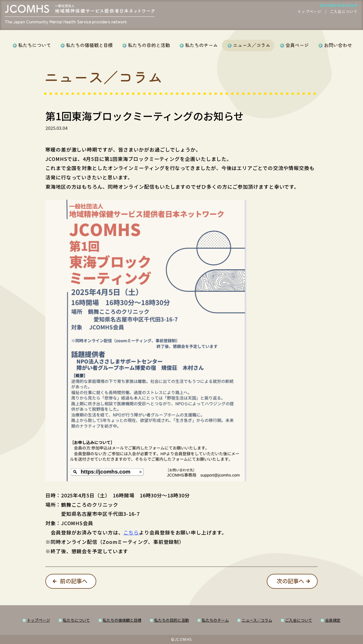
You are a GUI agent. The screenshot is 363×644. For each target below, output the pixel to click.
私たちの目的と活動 (149, 45)
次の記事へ (290, 581)
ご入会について (344, 11)
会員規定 (333, 620)
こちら (131, 532)
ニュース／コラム (252, 45)
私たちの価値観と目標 (89, 45)
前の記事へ (74, 581)
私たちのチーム (201, 45)
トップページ (309, 11)
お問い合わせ (338, 45)
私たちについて (35, 45)
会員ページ (297, 45)
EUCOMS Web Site (337, 5)
